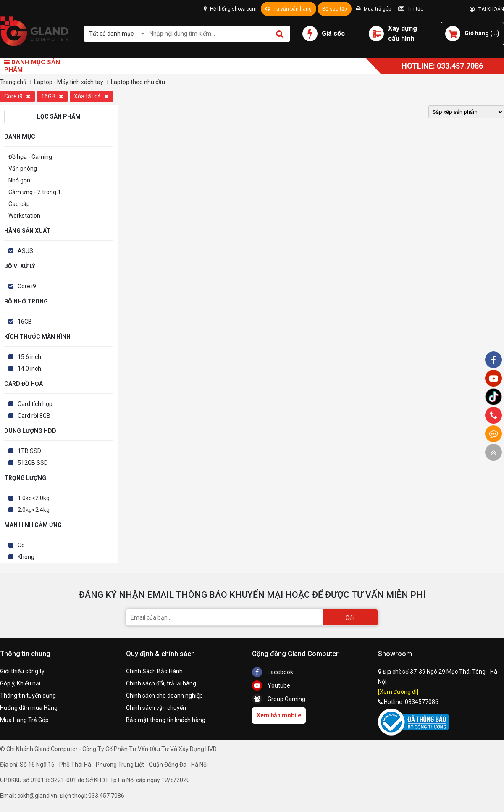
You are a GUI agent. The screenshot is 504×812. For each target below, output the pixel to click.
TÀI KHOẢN (487, 9)
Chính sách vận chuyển (156, 708)
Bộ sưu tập (335, 9)
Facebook (273, 672)
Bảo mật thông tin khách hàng (166, 720)
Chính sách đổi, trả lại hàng (161, 683)
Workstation (24, 216)
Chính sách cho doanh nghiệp (164, 696)
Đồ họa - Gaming (30, 157)
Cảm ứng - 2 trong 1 (35, 192)
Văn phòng (23, 169)
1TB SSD (29, 451)
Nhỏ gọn (19, 180)
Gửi (350, 618)
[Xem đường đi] (398, 692)
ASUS (25, 251)
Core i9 (17, 96)
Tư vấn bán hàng (289, 9)
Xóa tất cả (91, 96)
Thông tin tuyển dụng (28, 696)
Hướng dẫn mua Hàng (29, 708)
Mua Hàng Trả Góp (24, 720)
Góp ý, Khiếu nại (20, 683)
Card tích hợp (35, 404)
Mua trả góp (373, 9)
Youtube (271, 685)
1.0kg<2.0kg (34, 498)
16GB (52, 96)
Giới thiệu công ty (22, 671)
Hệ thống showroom (230, 9)
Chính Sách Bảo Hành (154, 671)
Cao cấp (19, 204)
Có (21, 545)
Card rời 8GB (34, 416)
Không (26, 557)
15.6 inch (29, 357)
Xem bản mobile (279, 715)
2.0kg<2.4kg (34, 510)
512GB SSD (33, 463)
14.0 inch (29, 369)
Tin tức (411, 9)
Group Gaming (279, 699)
